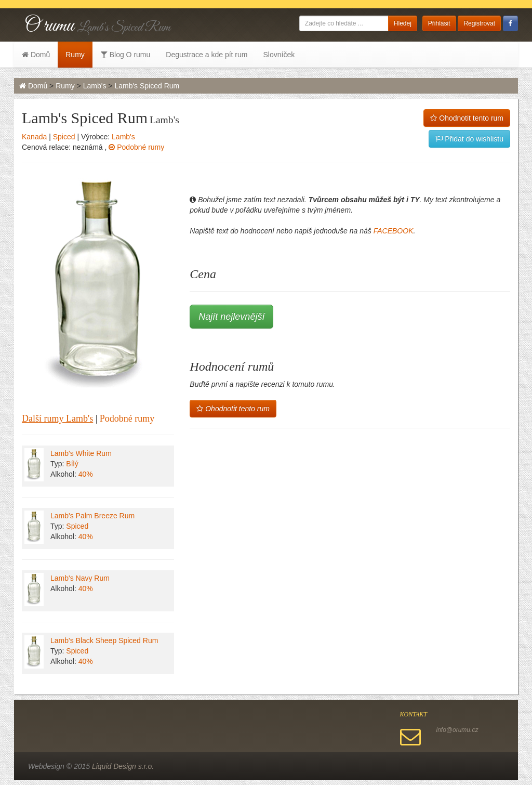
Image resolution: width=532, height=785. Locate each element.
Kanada (34, 137)
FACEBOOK (394, 231)
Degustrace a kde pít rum (207, 55)
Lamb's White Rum (81, 453)
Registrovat (479, 23)
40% (86, 474)
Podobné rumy (136, 147)
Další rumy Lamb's (57, 418)
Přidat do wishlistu (469, 139)
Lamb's (95, 86)
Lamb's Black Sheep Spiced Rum (104, 640)
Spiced (64, 137)
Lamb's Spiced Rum (147, 86)
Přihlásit (439, 23)
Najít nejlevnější (231, 317)
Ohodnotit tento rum (467, 118)
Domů (36, 55)
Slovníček (279, 55)
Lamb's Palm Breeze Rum (92, 516)
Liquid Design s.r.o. (123, 766)
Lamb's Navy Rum (80, 578)
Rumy (75, 55)
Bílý (72, 464)
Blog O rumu (125, 55)
